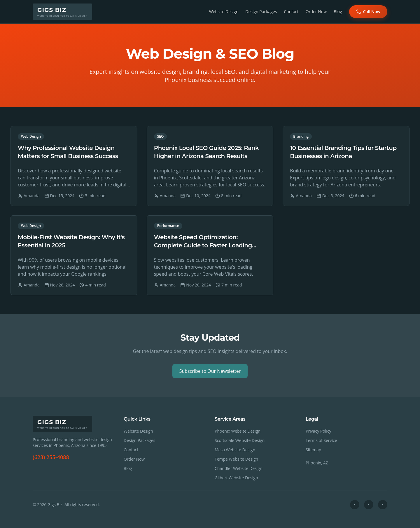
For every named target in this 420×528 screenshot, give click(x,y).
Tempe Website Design (236, 459)
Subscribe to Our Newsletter (210, 371)
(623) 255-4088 (51, 457)
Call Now (368, 12)
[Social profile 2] (369, 505)
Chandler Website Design (239, 468)
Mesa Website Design (235, 450)
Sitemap (313, 450)
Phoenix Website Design (238, 431)
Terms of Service (321, 440)
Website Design (224, 12)
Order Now (316, 12)
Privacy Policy (318, 431)
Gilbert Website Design (236, 478)
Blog (338, 12)
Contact (291, 12)
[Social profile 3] (383, 505)
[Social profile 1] (355, 505)
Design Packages (261, 12)
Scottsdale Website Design (240, 440)
